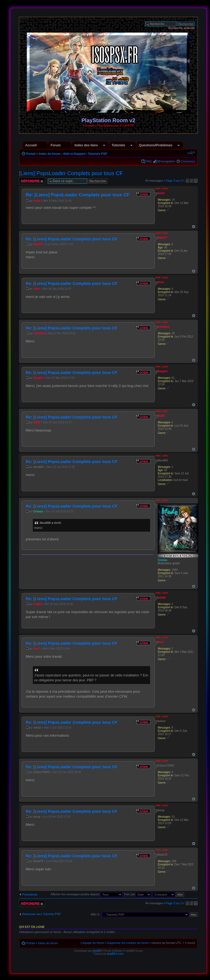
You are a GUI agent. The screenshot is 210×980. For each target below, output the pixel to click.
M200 (37, 422)
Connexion (188, 161)
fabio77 (38, 244)
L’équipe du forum (92, 943)
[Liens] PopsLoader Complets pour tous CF (71, 173)
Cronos (38, 511)
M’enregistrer (166, 161)
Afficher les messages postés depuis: (87, 894)
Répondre (32, 181)
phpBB (96, 951)
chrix (37, 289)
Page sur (174, 181)
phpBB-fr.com (115, 954)
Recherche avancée (182, 28)
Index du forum (49, 154)
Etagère (38, 378)
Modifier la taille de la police (191, 153)
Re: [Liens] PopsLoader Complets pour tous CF (78, 195)
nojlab (37, 604)
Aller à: (95, 914)
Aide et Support (74, 154)
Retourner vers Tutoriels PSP (41, 914)
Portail (31, 154)
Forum (56, 145)
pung (37, 817)
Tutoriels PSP (97, 154)
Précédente (30, 894)
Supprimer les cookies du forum (128, 943)
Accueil (31, 145)
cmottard (39, 333)
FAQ (148, 161)
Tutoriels (118, 145)
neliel (37, 201)
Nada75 (38, 861)
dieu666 (38, 467)
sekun (37, 728)
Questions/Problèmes (156, 145)
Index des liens (86, 145)
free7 (37, 649)
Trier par (138, 894)
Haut (194, 227)
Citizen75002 (42, 772)
